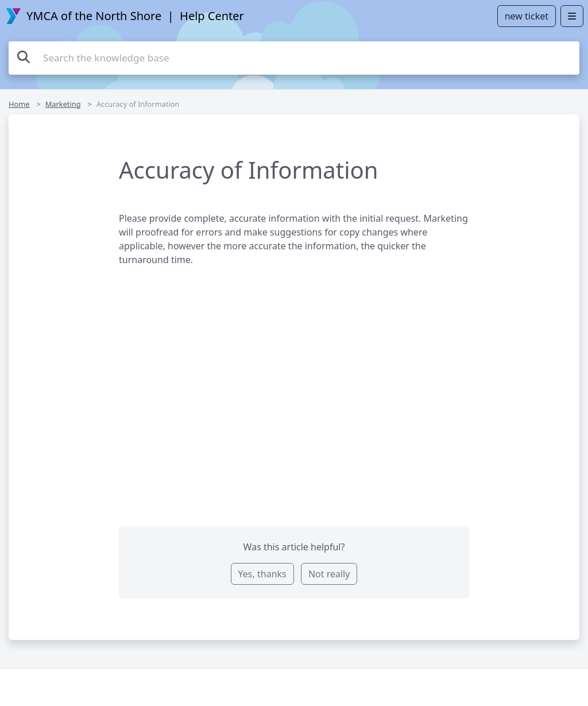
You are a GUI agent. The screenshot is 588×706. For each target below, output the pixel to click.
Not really (329, 574)
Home (19, 104)
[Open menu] (572, 16)
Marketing (63, 104)
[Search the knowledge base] (294, 58)
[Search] (24, 57)
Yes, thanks (262, 574)
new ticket (527, 16)
